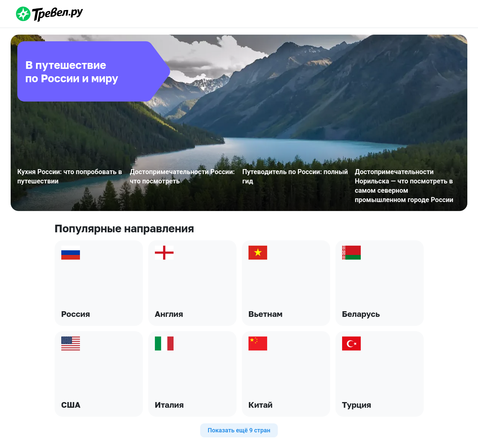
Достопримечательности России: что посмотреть (182, 176)
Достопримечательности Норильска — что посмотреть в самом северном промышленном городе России (404, 186)
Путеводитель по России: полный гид (295, 176)
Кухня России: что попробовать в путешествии (70, 176)
